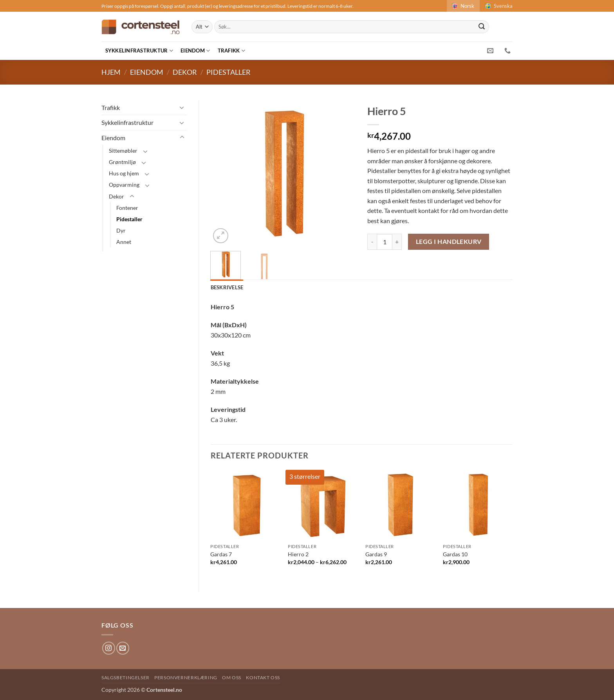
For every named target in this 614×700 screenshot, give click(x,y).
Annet (124, 242)
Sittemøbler (123, 151)
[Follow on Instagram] (109, 648)
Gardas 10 (455, 554)
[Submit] (482, 27)
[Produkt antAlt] (385, 242)
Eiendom (195, 51)
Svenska (498, 6)
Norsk (462, 6)
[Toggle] (182, 107)
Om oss (232, 677)
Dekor (185, 72)
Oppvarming (124, 185)
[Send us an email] (123, 648)
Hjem (111, 72)
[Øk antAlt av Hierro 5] (397, 242)
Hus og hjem (124, 173)
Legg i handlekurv (449, 242)
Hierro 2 (298, 554)
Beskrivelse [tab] (227, 287)
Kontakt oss (263, 677)
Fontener (127, 208)
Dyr (121, 230)
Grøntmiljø (122, 162)
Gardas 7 (221, 554)
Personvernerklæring (186, 677)
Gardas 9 (376, 554)
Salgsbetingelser (126, 677)
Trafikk (231, 51)
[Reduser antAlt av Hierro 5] (372, 242)
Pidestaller (228, 72)
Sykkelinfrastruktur (139, 51)
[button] (221, 236)
